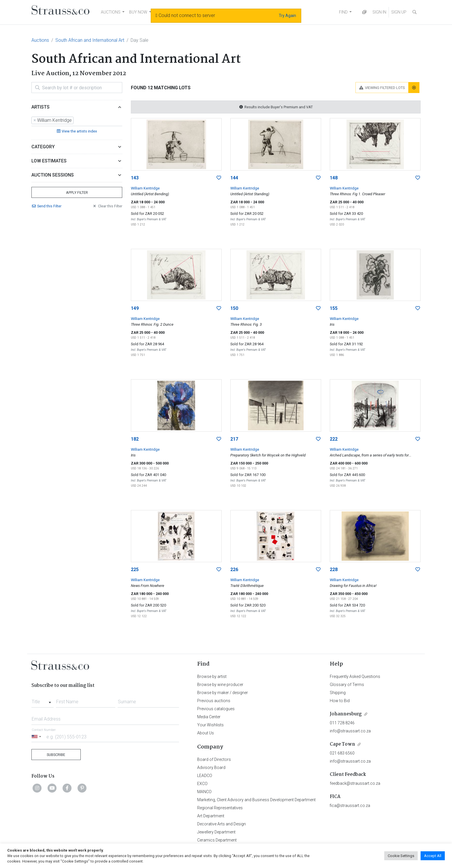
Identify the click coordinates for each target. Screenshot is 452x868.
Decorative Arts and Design (222, 824)
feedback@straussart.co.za (355, 783)
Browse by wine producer (220, 685)
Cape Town (342, 744)
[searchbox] (77, 120)
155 (334, 308)
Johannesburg (346, 714)
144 (234, 178)
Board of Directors (214, 759)
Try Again (287, 16)
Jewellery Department (216, 832)
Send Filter (46, 206)
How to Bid (340, 701)
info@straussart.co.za (350, 731)
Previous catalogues (216, 709)
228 (334, 569)
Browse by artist (212, 676)
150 (234, 308)
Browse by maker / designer (223, 693)
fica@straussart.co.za (350, 806)
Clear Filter (107, 206)
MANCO (204, 792)
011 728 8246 (342, 723)
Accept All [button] (433, 856)
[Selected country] (37, 737)
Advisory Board (211, 767)
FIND (343, 12)
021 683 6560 (342, 753)
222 (334, 439)
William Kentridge (145, 188)
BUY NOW (138, 12)
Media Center (209, 717)
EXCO (202, 784)
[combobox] (77, 121)
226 (234, 569)
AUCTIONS (111, 12)
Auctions (40, 40)
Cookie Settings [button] (401, 856)
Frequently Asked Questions (355, 676)
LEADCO (205, 776)
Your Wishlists (210, 725)
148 (334, 178)
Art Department (211, 816)
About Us (206, 733)
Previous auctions (214, 701)
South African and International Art (90, 40)
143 (135, 178)
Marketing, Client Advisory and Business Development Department (256, 800)
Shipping (338, 693)
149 (135, 308)
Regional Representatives (220, 808)
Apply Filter (77, 193)
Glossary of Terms (347, 685)
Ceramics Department (217, 840)
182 (135, 439)
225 (135, 569)
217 (234, 439)
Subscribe (56, 755)
